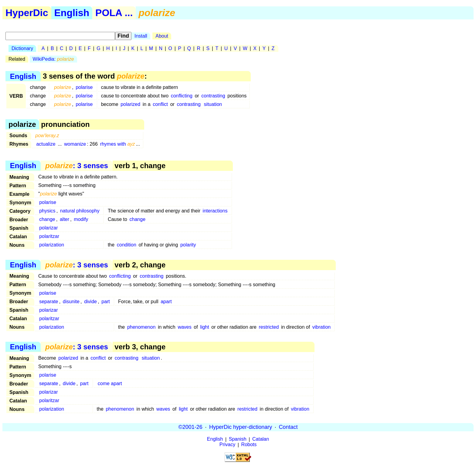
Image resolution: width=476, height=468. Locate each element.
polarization (52, 245)
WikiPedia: (53, 59)
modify (81, 219)
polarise (84, 87)
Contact (288, 427)
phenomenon (141, 327)
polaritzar (49, 236)
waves (184, 327)
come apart (110, 383)
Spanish (238, 439)
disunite (71, 302)
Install (141, 36)
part (106, 302)
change (47, 219)
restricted (269, 327)
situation (213, 104)
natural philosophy (80, 211)
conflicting (182, 96)
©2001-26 (190, 427)
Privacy (227, 445)
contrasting (213, 96)
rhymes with (118, 144)
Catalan (261, 439)
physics (47, 211)
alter (65, 219)
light (204, 327)
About (162, 36)
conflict (160, 104)
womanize (75, 144)
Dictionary (22, 48)
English (72, 13)
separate (49, 302)
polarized (130, 104)
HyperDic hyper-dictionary (241, 427)
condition (127, 245)
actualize (46, 144)
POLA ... (114, 13)
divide (90, 302)
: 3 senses (77, 166)
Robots (249, 445)
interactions (215, 211)
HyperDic (27, 13)
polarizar (48, 228)
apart (166, 302)
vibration (321, 327)
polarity (188, 245)
